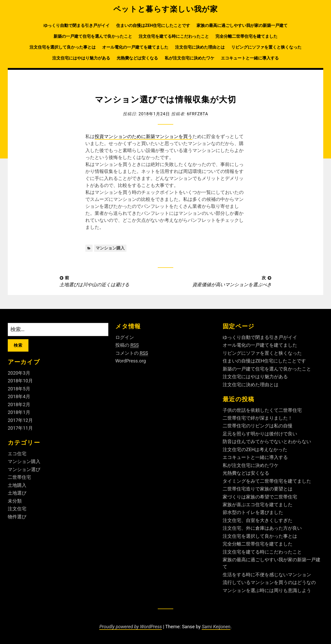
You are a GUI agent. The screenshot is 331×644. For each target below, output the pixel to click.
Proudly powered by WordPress (131, 627)
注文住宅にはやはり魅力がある (81, 58)
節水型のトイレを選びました (253, 512)
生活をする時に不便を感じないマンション (267, 575)
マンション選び (24, 469)
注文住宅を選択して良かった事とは (63, 47)
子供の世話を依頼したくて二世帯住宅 (262, 410)
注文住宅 (17, 509)
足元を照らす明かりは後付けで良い (260, 434)
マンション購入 (110, 248)
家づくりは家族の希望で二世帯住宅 (260, 497)
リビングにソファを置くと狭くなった (266, 47)
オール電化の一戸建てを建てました (135, 47)
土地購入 (17, 485)
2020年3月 (19, 373)
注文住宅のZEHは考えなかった (255, 449)
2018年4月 (19, 396)
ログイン (125, 337)
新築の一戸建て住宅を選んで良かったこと (93, 36)
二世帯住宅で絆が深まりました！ (258, 418)
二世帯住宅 (19, 477)
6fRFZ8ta (197, 114)
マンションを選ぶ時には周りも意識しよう (267, 590)
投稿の (127, 345)
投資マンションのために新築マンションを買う (144, 136)
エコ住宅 (17, 454)
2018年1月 (19, 412)
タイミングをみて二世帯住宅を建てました (267, 481)
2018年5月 (19, 389)
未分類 (15, 501)
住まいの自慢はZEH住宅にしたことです (153, 25)
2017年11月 (20, 428)
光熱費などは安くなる (137, 58)
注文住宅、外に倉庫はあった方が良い (262, 528)
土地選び (17, 493)
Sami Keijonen (216, 627)
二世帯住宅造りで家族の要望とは (258, 489)
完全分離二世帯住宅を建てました (246, 36)
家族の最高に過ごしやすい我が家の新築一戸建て (242, 25)
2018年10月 (20, 381)
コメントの (132, 353)
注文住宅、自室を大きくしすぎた (258, 520)
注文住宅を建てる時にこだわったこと (174, 36)
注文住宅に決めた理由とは (200, 47)
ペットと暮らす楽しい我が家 (166, 9)
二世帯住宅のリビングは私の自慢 (258, 426)
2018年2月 (19, 404)
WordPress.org (131, 361)
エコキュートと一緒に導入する (250, 58)
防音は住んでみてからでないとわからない (267, 441)
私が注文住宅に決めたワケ (190, 58)
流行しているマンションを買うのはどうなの (269, 582)
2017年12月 (20, 420)
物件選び (17, 517)
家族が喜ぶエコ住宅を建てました (258, 505)
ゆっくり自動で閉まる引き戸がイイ (77, 25)
